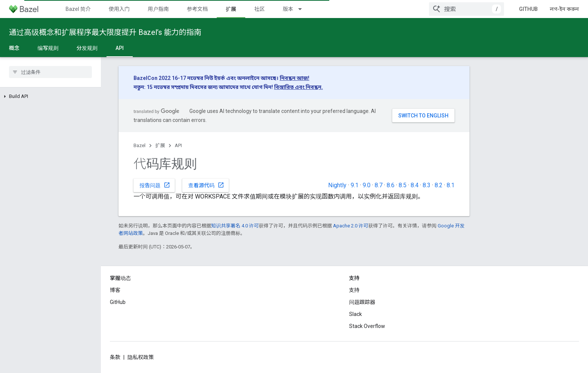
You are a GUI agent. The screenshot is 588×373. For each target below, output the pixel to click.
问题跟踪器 (362, 302)
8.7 (379, 185)
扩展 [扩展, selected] (231, 9)
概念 (14, 48)
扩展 (160, 145)
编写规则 (48, 48)
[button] (50, 96)
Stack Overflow (367, 326)
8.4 (415, 185)
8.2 (439, 185)
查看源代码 (206, 185)
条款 (115, 357)
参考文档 (197, 9)
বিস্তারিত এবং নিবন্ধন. (298, 87)
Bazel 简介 (78, 9)
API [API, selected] (120, 48)
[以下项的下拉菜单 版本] (303, 9)
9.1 (355, 185)
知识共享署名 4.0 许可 (235, 226)
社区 (259, 9)
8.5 (403, 185)
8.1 (451, 185)
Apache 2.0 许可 (351, 226)
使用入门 (119, 9)
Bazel (139, 145)
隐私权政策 (141, 357)
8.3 (427, 185)
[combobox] (466, 9)
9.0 (367, 185)
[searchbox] (50, 72)
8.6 (391, 185)
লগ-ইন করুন (564, 9)
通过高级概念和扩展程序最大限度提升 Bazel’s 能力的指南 (105, 32)
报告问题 (155, 185)
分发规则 (87, 48)
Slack (355, 314)
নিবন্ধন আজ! (295, 78)
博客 (115, 290)
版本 (288, 9)
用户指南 (158, 9)
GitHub (528, 9)
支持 (354, 290)
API (178, 145)
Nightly (337, 185)
